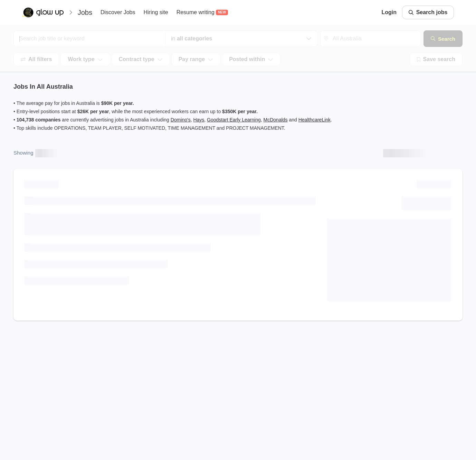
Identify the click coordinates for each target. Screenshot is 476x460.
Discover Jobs (118, 12)
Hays (199, 120)
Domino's (181, 120)
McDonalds (276, 120)
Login (389, 12)
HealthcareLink (315, 120)
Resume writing (196, 12)
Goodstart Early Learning (234, 120)
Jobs (85, 12)
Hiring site (156, 12)
